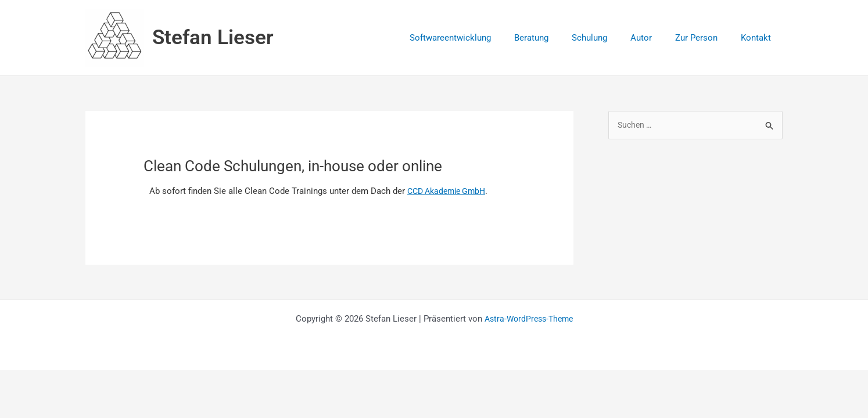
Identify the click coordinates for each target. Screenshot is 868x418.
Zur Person (705, 38)
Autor (656, 38)
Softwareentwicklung (482, 38)
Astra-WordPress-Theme (528, 319)
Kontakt (759, 38)
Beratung (557, 38)
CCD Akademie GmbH (450, 191)
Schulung (610, 38)
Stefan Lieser (213, 37)
